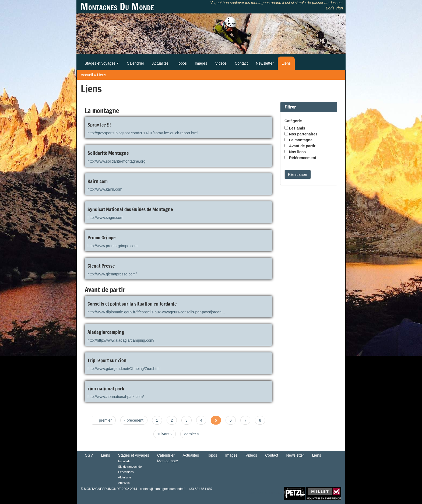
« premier (104, 420)
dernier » (192, 434)
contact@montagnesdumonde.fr (163, 489)
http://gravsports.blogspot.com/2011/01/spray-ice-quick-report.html (143, 133)
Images (201, 63)
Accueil (87, 75)
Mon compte (168, 461)
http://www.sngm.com (105, 218)
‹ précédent (134, 420)
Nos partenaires (303, 134)
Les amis (297, 128)
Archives (124, 483)
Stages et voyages (102, 63)
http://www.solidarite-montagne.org (117, 161)
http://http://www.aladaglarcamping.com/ (121, 340)
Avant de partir (302, 146)
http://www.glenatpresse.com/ (112, 274)
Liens (286, 63)
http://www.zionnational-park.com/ (116, 397)
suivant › (165, 434)
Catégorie (293, 121)
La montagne (301, 140)
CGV (89, 455)
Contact (241, 63)
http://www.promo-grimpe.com (112, 246)
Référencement (303, 158)
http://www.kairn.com (105, 189)
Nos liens (297, 152)
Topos (182, 63)
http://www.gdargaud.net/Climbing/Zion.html (124, 369)
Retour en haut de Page (266, 493)
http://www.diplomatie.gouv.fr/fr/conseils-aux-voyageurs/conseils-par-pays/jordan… (156, 312)
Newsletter (265, 63)
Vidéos (221, 63)
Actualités (161, 63)
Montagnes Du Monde (117, 7)
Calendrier (136, 63)
